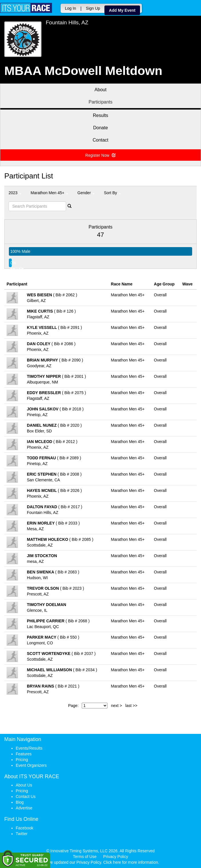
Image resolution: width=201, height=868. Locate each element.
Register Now (101, 155)
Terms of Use (85, 857)
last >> (131, 706)
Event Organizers (31, 765)
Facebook (24, 828)
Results (101, 115)
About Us (24, 785)
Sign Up (93, 8)
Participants (101, 102)
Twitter (22, 834)
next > (117, 706)
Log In (70, 8)
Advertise (24, 808)
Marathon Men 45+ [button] (49, 193)
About (101, 90)
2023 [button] (15, 193)
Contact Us (26, 797)
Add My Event (122, 10)
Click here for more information (131, 862)
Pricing (22, 760)
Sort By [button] (112, 193)
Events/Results (29, 748)
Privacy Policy (116, 857)
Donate (101, 128)
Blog (20, 802)
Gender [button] (86, 193)
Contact (101, 140)
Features (24, 754)
